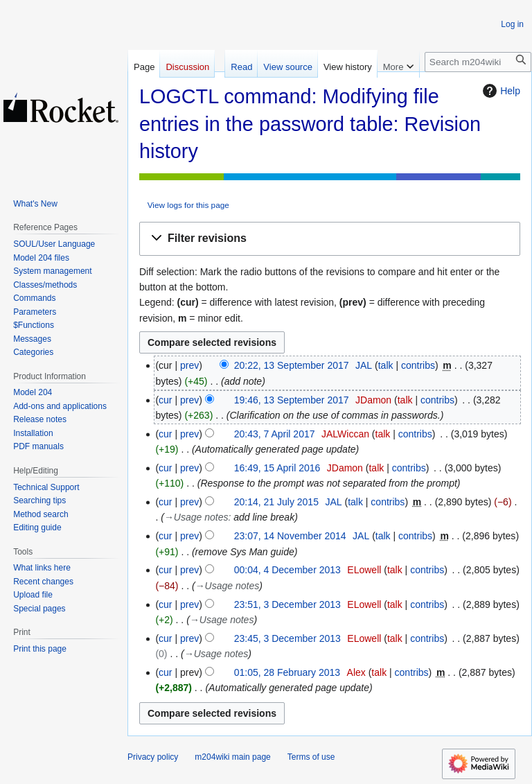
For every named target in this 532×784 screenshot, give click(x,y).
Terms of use (311, 757)
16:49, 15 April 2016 (277, 468)
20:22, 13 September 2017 (292, 365)
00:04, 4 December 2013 (287, 570)
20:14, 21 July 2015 (276, 502)
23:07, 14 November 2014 (290, 536)
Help (500, 91)
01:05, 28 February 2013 (287, 672)
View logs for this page (188, 205)
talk (386, 365)
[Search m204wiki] (478, 62)
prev (189, 365)
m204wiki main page (232, 757)
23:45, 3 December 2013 (287, 638)
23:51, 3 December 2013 (287, 604)
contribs (418, 365)
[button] (330, 239)
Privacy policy (153, 757)
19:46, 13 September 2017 (292, 400)
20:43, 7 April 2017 (275, 434)
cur (165, 400)
